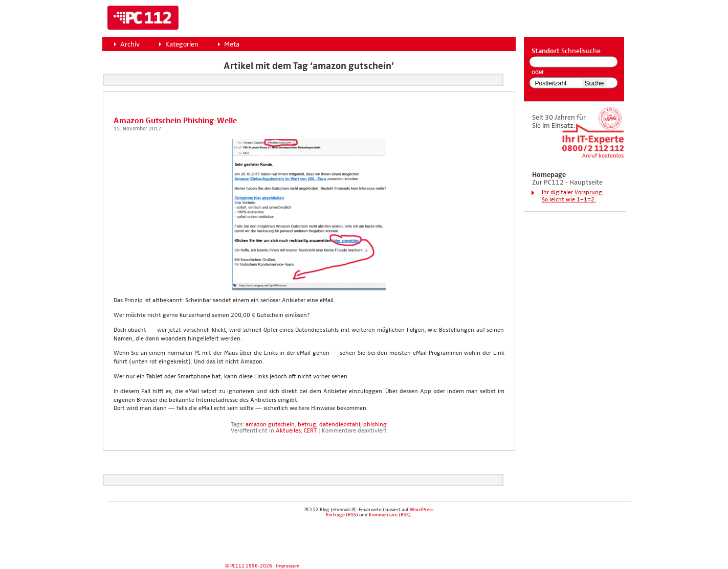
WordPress (422, 510)
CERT (310, 431)
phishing (375, 425)
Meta (232, 44)
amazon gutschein (270, 425)
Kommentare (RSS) (390, 515)
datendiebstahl (340, 425)
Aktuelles (288, 431)
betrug (307, 425)
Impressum (288, 566)
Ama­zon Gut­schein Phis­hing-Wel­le (175, 121)
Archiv (130, 44)
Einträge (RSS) (342, 515)
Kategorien (182, 44)
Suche (594, 83)
